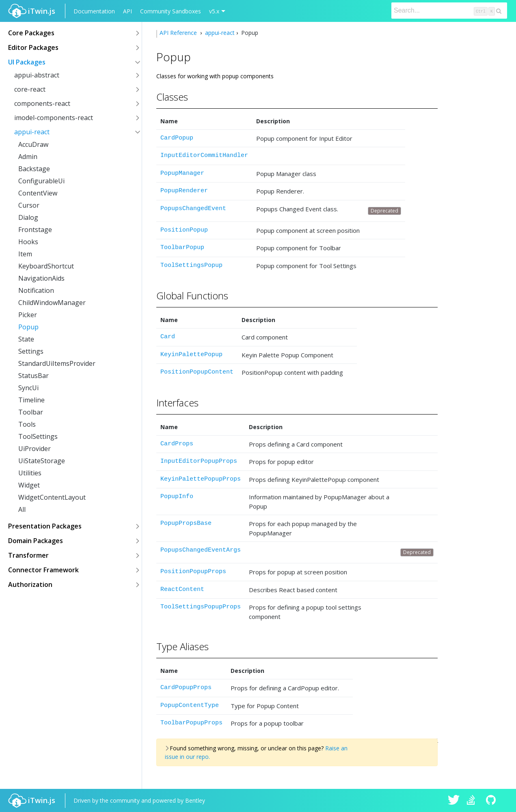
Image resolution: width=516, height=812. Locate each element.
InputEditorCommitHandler (204, 156)
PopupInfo (177, 497)
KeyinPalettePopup (191, 355)
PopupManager (182, 173)
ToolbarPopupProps (191, 723)
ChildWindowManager (52, 303)
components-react (42, 103)
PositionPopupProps (193, 572)
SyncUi (28, 388)
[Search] (449, 11)
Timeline (31, 400)
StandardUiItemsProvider (57, 363)
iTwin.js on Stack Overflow (473, 801)
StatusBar (33, 376)
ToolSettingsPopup (191, 265)
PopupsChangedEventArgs (201, 550)
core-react (30, 89)
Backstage (34, 169)
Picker (28, 315)
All (22, 509)
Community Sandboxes (171, 11)
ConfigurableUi (41, 181)
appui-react (32, 132)
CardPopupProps (186, 688)
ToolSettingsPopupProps (201, 607)
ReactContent (182, 590)
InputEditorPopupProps (199, 461)
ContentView (38, 193)
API (127, 11)
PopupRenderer (184, 191)
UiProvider (35, 449)
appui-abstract (37, 75)
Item (25, 254)
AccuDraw (33, 144)
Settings (31, 351)
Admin (28, 157)
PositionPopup (184, 230)
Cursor (29, 205)
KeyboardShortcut (46, 266)
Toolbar (31, 412)
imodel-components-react (54, 118)
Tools (27, 424)
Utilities (30, 473)
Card (168, 337)
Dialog (28, 217)
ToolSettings (38, 436)
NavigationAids (41, 278)
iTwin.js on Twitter (454, 801)
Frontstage (35, 230)
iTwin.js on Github (492, 801)
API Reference (179, 33)
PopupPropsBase (186, 523)
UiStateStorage (42, 461)
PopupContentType (190, 706)
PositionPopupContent (197, 372)
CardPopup (177, 138)
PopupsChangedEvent (193, 209)
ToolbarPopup (182, 248)
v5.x (214, 11)
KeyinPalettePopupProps (201, 479)
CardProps (177, 444)
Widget (29, 485)
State (26, 339)
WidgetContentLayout (52, 497)
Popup (28, 327)
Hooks (28, 242)
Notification (36, 290)
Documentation (94, 11)
